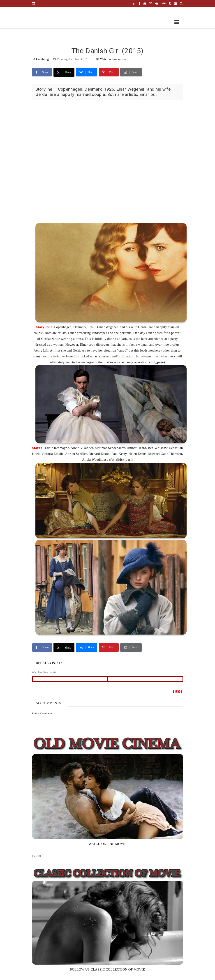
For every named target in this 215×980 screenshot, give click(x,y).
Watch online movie (113, 59)
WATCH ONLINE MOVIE (108, 844)
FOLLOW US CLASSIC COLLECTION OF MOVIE (108, 969)
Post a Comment (42, 713)
